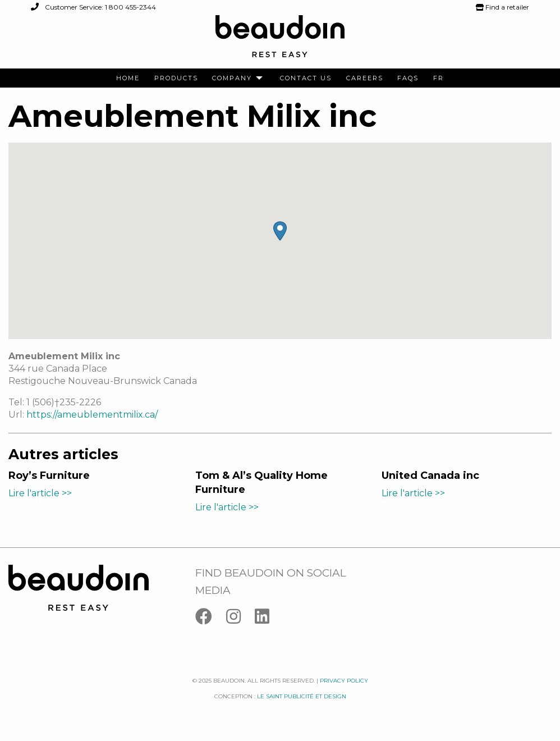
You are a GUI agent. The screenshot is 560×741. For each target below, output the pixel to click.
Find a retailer (502, 7)
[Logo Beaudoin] (280, 41)
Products (176, 78)
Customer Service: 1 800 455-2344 (93, 7)
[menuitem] (128, 78)
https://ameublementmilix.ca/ (92, 415)
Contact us (306, 78)
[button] (280, 231)
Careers (365, 78)
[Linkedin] (268, 619)
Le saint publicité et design (302, 696)
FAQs (408, 78)
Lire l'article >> (40, 493)
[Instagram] (240, 619)
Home (128, 78)
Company (232, 78)
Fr (439, 78)
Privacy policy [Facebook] (344, 681)
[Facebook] (211, 619)
